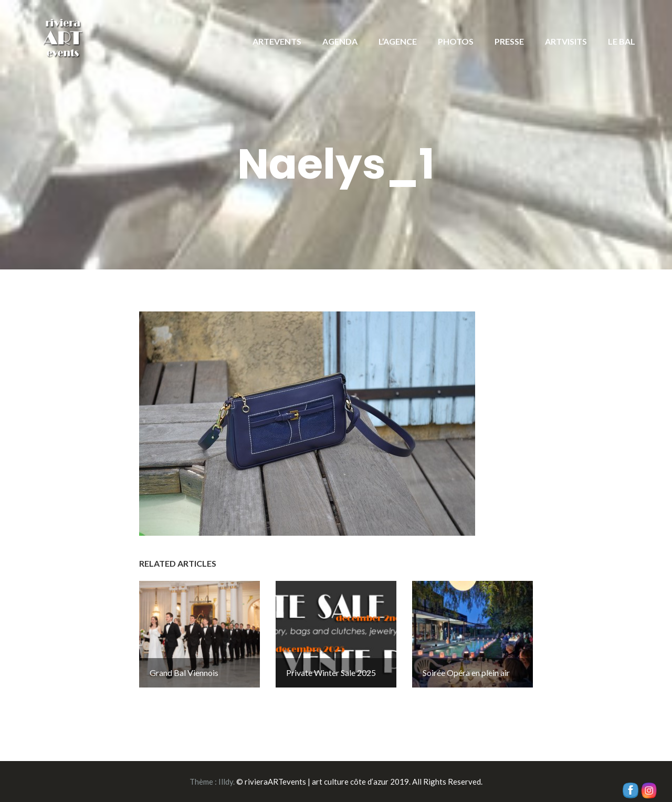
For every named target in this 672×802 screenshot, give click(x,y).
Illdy (226, 782)
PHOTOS (456, 41)
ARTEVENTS (277, 41)
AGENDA (340, 41)
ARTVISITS (566, 41)
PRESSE (509, 41)
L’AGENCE (398, 41)
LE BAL (622, 41)
